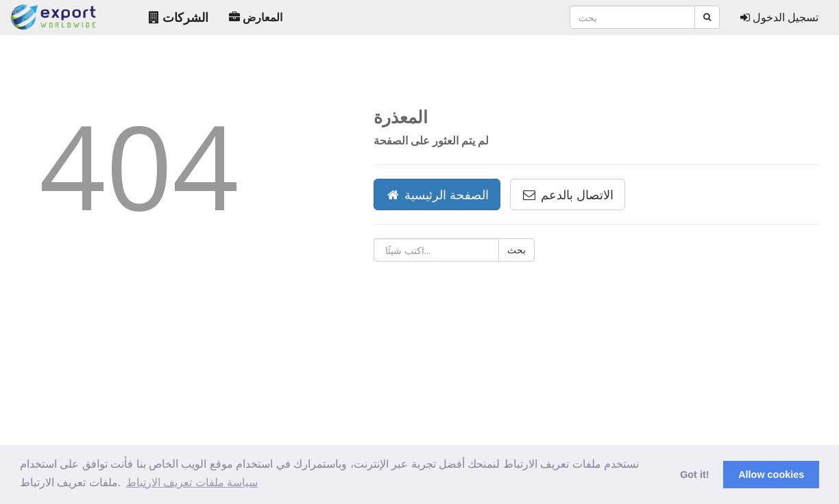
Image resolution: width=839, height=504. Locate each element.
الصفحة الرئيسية (437, 194)
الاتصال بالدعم (568, 194)
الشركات (179, 17)
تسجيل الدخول (779, 17)
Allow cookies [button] (771, 475)
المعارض (256, 17)
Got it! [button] (694, 475)
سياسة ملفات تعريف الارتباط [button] (192, 482)
